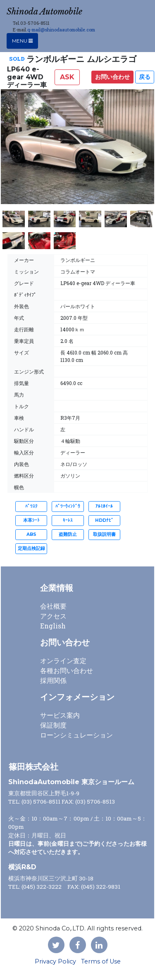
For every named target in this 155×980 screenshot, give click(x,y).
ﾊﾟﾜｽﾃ (31, 506)
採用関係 (53, 680)
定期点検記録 (31, 548)
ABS (31, 534)
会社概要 (53, 606)
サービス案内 (60, 715)
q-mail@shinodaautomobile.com (61, 30)
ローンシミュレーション (76, 735)
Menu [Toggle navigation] (22, 41)
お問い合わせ (112, 77)
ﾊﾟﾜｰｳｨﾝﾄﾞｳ (68, 506)
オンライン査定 (63, 660)
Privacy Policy (55, 961)
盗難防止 (68, 534)
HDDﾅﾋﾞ (104, 520)
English (53, 626)
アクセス (53, 616)
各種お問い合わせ (67, 670)
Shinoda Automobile (44, 12)
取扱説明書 (104, 534)
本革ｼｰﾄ (31, 520)
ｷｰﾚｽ (68, 520)
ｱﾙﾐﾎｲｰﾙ (104, 506)
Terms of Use (101, 961)
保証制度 (53, 725)
